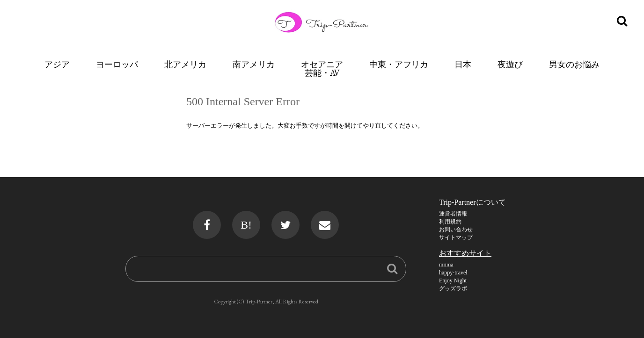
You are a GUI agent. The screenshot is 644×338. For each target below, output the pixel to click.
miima (446, 265)
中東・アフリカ (399, 64)
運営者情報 (453, 214)
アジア (57, 64)
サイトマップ (456, 237)
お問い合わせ (456, 230)
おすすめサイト (465, 253)
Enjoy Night (453, 280)
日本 (463, 64)
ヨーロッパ (117, 64)
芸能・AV (322, 73)
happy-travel (453, 273)
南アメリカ (254, 64)
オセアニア (322, 64)
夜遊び (510, 64)
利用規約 (450, 222)
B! (246, 225)
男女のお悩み (574, 64)
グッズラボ (453, 288)
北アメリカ (185, 64)
